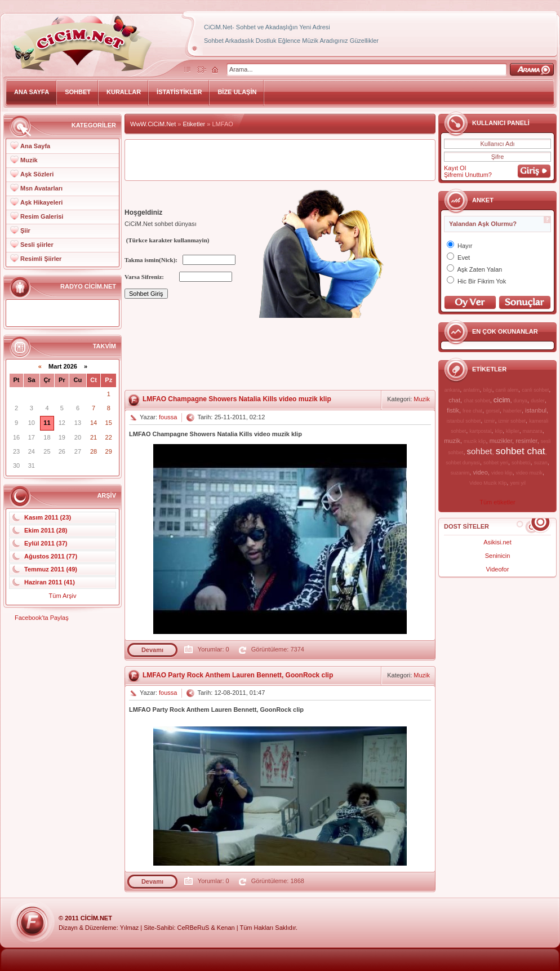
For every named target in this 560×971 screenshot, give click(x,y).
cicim (502, 400)
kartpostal (480, 431)
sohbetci (521, 463)
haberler (512, 411)
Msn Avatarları (41, 188)
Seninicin (498, 556)
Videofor (498, 569)
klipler (513, 431)
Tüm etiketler (497, 502)
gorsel (493, 411)
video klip (502, 473)
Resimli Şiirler (41, 259)
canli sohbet (535, 390)
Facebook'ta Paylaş (42, 618)
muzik (452, 441)
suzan (541, 463)
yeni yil (518, 483)
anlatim (471, 390)
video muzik (530, 473)
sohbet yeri (496, 463)
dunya (521, 401)
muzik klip (475, 441)
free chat (472, 411)
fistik (453, 410)
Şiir (25, 230)
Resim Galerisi (42, 216)
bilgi (487, 390)
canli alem (507, 390)
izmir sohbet (512, 421)
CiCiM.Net (96, 918)
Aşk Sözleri (37, 174)
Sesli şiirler (37, 245)
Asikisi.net (497, 542)
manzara (533, 431)
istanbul (536, 410)
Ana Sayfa (35, 146)
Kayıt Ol (455, 168)
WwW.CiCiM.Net (153, 124)
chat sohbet (477, 401)
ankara (452, 390)
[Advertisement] (168, 355)
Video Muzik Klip (488, 483)
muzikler (501, 441)
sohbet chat (521, 451)
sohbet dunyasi (463, 463)
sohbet (480, 451)
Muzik (29, 160)
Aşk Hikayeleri (41, 202)
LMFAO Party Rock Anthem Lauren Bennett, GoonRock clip (238, 675)
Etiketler (194, 124)
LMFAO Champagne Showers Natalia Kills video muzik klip (237, 399)
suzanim (460, 473)
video (480, 472)
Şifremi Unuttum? (468, 175)
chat (454, 400)
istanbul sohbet (464, 421)
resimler (526, 441)
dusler (538, 401)
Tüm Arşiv (63, 596)
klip (499, 431)
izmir (489, 421)
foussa (168, 417)
